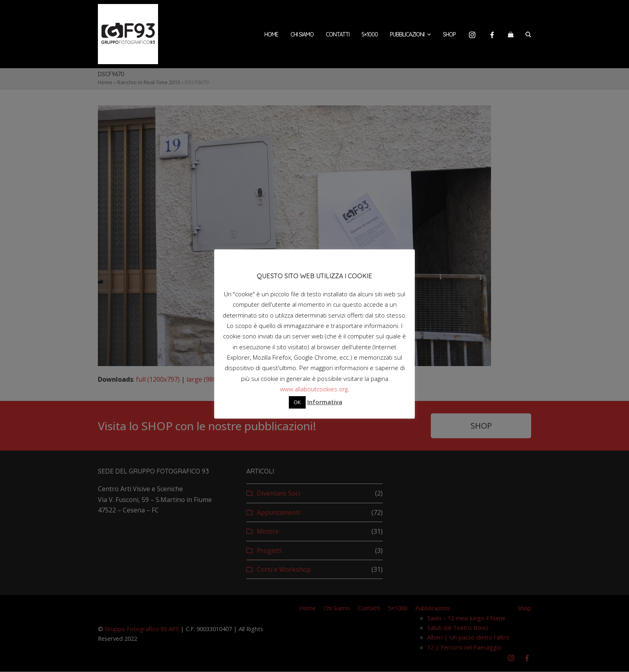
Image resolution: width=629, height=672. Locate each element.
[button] (511, 34)
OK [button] (297, 402)
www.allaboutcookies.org (314, 389)
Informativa (325, 402)
